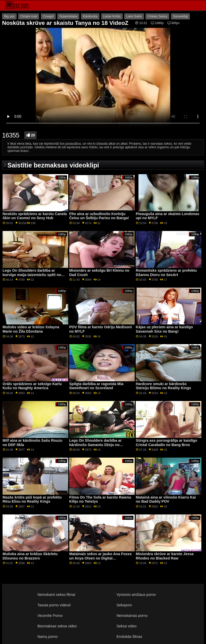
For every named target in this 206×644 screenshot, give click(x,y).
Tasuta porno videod (54, 605)
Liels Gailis (134, 16)
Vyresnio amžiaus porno (136, 595)
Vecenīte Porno (50, 616)
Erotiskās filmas (129, 637)
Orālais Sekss (157, 16)
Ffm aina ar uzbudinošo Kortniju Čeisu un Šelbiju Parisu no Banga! (99, 216)
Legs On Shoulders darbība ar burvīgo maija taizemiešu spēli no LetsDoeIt (32, 275)
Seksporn (124, 605)
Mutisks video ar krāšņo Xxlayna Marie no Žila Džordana (31, 329)
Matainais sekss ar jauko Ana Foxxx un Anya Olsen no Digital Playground (101, 558)
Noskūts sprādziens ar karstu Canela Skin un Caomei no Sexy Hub (35, 216)
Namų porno (48, 637)
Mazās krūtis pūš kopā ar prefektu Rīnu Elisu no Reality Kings (32, 499)
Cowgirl (48, 16)
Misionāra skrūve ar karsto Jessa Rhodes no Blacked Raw (165, 556)
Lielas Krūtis (112, 16)
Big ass (9, 16)
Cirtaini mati (29, 16)
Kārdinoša (90, 16)
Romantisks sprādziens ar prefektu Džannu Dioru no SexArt (166, 273)
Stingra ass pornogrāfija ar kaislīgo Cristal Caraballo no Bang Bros (166, 443)
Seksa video (127, 626)
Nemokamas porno (132, 616)
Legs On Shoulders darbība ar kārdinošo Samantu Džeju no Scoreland (95, 445)
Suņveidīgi (180, 16)
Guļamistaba (68, 16)
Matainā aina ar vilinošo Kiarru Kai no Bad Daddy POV (166, 499)
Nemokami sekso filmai (56, 595)
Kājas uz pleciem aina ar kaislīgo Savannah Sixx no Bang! (164, 329)
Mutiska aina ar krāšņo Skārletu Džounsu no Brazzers (30, 556)
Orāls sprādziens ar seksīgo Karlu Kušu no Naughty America (32, 386)
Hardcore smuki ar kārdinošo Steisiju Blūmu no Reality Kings (163, 386)
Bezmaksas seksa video (57, 626)
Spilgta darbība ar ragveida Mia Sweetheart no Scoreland (96, 386)
